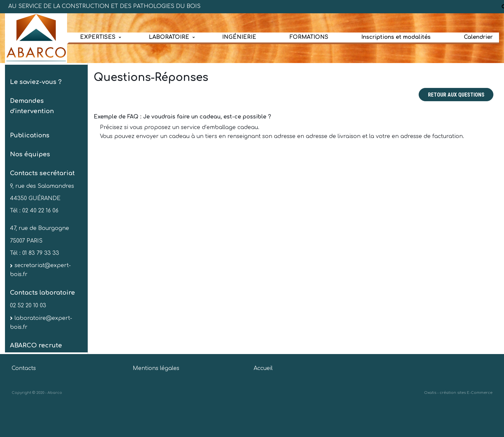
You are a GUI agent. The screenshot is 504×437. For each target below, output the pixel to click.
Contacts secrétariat (42, 173)
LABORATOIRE (169, 37)
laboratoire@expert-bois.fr (41, 323)
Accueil (263, 368)
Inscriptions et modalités (396, 37)
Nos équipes (30, 154)
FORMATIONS (309, 37)
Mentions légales (156, 368)
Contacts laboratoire (42, 293)
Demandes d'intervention (32, 106)
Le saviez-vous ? (36, 82)
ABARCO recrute (36, 345)
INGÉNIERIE (239, 37)
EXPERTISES (98, 37)
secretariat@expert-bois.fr (40, 270)
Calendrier (478, 37)
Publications (30, 135)
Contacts (24, 368)
